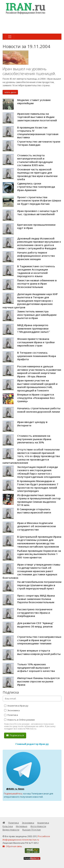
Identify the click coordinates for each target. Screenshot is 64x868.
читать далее (10, 92)
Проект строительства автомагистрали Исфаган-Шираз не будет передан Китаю (39, 200)
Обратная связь (12, 846)
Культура (8, 826)
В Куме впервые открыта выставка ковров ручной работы (39, 652)
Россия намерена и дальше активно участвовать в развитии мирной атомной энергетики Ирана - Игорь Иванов (39, 371)
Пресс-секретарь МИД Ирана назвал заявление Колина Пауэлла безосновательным (36, 599)
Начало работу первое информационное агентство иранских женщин (36, 256)
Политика (11, 715)
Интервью (22, 826)
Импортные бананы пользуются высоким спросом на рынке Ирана (38, 681)
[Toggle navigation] (10, 37)
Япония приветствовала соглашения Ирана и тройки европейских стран (36, 342)
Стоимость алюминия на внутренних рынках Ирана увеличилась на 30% (34, 439)
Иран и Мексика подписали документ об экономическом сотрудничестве (37, 526)
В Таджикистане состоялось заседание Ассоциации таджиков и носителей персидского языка (36, 271)
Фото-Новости (38, 826)
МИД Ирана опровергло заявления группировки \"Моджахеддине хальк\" (34, 328)
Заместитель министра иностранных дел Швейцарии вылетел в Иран (37, 315)
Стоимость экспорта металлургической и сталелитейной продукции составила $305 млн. (35, 160)
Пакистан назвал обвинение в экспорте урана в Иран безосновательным (37, 284)
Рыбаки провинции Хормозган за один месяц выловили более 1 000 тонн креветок (39, 554)
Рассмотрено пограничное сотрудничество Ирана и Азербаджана (35, 613)
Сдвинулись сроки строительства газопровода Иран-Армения (36, 187)
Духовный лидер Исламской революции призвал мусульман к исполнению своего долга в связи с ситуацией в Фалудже (39, 243)
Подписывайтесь (13, 794)
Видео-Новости (11, 830)
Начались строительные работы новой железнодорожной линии (39, 410)
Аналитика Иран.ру (16, 706)
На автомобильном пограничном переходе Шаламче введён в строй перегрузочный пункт (39, 585)
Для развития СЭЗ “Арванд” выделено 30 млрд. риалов (35, 625)
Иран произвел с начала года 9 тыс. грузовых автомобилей (38, 213)
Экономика (12, 710)
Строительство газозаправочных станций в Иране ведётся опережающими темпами (39, 640)
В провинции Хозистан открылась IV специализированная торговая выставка (38, 132)
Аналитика (43, 823)
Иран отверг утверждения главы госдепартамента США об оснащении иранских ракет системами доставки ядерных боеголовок (31, 571)
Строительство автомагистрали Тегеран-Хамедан (39, 143)
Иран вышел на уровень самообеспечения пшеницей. (29, 71)
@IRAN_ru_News (15, 789)
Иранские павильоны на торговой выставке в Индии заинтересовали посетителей (37, 117)
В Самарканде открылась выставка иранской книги (34, 511)
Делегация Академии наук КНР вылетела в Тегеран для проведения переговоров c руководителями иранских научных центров (30, 301)
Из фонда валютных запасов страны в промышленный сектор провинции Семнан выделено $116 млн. (39, 500)
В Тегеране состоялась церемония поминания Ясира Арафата (37, 356)
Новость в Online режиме (19, 720)
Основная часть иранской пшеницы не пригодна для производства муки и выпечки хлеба (37, 174)
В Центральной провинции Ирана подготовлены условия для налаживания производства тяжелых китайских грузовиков (39, 542)
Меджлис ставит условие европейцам (34, 102)
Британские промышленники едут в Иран (36, 226)
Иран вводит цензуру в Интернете (32, 424)
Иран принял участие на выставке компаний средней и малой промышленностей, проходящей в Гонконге (37, 385)
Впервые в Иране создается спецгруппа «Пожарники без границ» (36, 398)
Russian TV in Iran (32, 830)
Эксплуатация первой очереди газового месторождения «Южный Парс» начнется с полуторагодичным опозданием (39, 472)
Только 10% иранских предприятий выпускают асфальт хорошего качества (36, 668)
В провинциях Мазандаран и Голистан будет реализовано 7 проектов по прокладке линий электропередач (38, 486)
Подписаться (15, 735)
